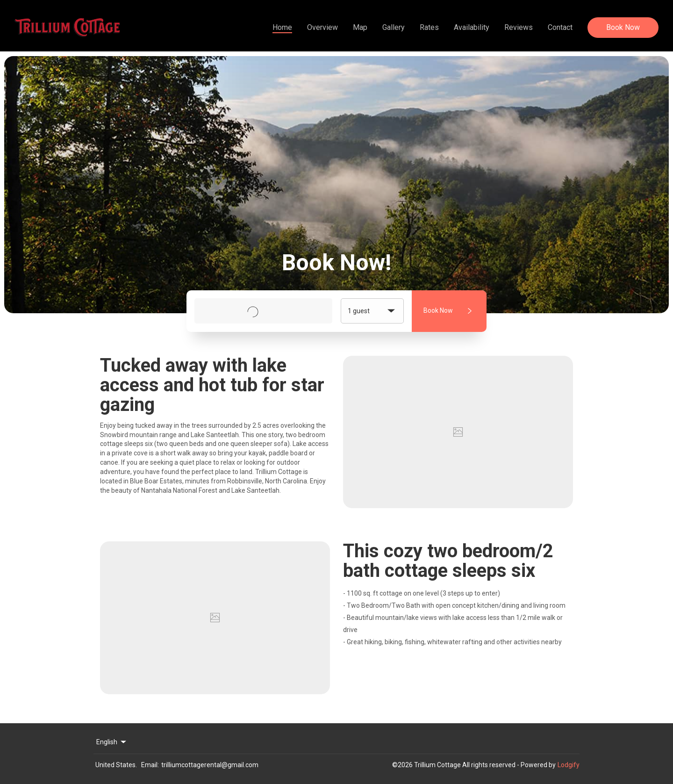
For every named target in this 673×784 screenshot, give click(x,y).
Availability (472, 27)
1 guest (372, 311)
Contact (560, 27)
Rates (429, 27)
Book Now (623, 27)
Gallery (394, 27)
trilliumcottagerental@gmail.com (210, 765)
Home (282, 27)
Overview (322, 27)
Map (360, 27)
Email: (150, 765)
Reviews (519, 27)
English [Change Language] (112, 742)
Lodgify (569, 765)
